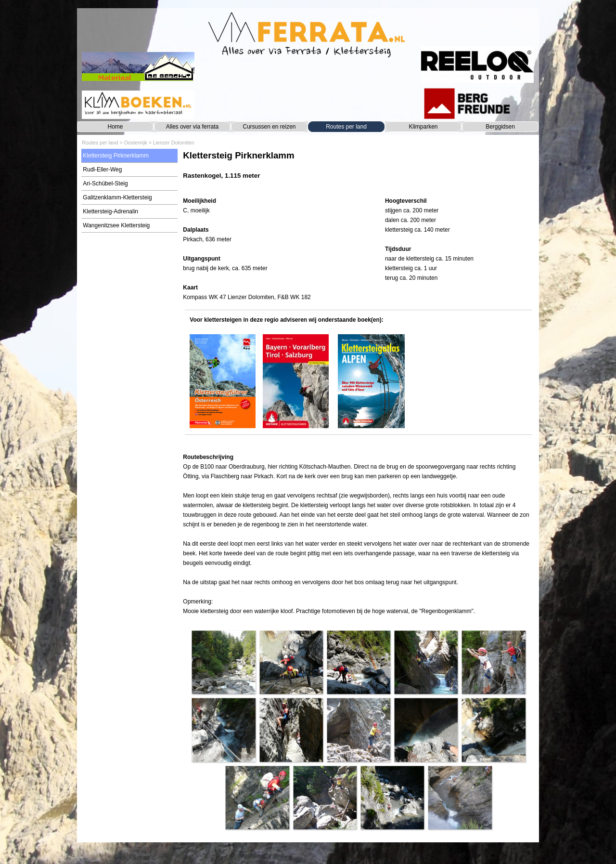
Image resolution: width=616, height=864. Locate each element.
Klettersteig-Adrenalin (110, 211)
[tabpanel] (358, 170)
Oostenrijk (136, 143)
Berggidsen (500, 127)
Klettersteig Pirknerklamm (116, 156)
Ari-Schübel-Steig (105, 183)
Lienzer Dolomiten (174, 143)
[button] (223, 662)
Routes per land (346, 127)
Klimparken (423, 127)
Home (115, 127)
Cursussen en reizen (269, 127)
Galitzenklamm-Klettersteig (117, 197)
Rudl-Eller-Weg (102, 170)
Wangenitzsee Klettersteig (116, 225)
